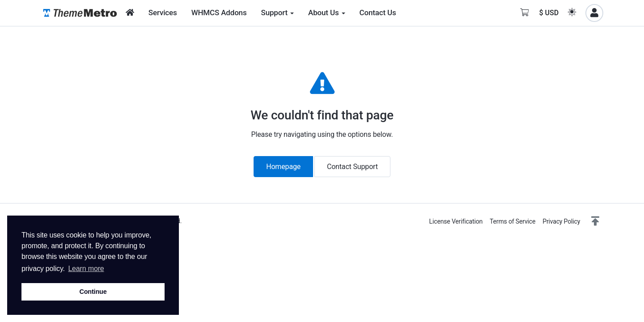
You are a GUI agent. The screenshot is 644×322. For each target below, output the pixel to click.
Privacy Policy (561, 221)
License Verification (456, 221)
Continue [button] (93, 292)
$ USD (549, 13)
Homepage (283, 167)
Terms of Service (513, 221)
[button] (595, 221)
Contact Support (352, 167)
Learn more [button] (86, 269)
